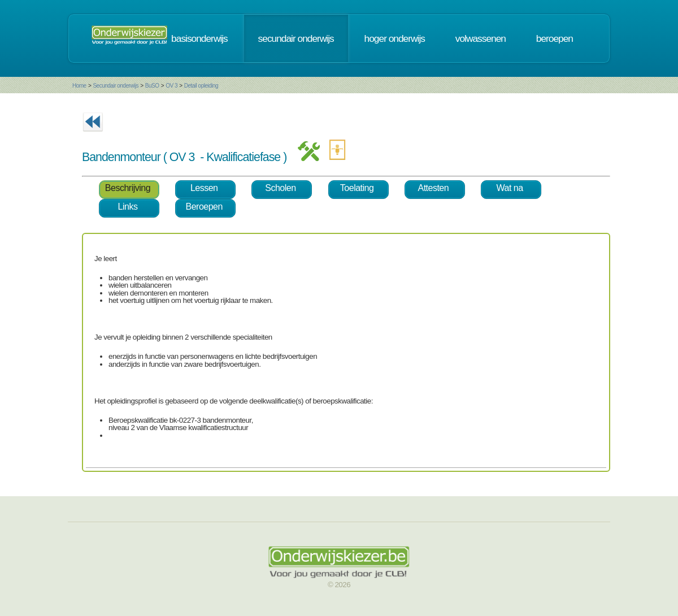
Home (79, 86)
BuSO (152, 86)
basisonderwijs (199, 38)
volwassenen (481, 38)
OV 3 (171, 86)
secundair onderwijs (296, 38)
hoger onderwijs (395, 38)
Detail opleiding (201, 86)
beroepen (555, 38)
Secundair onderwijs (116, 86)
